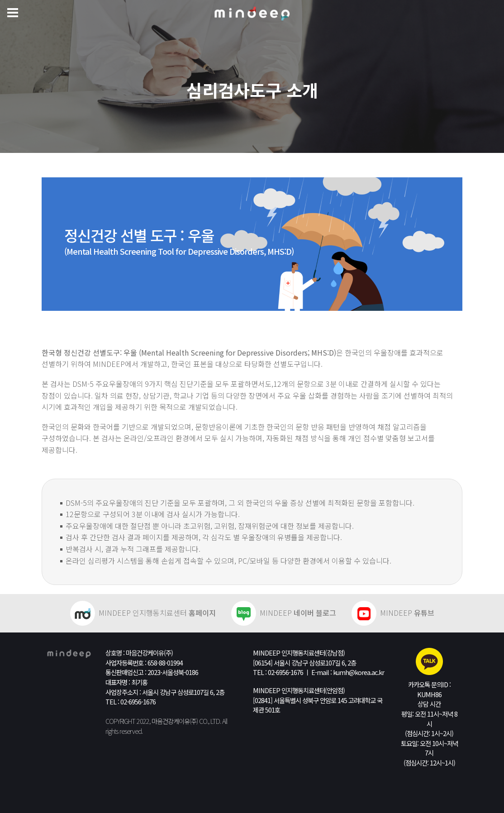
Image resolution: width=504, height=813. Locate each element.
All (225, 721)
